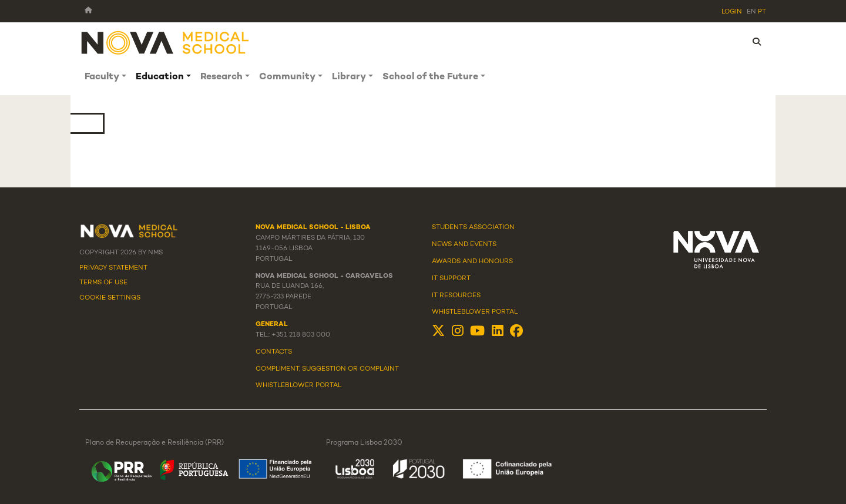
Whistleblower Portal (475, 312)
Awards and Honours (472, 261)
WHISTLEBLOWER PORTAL (298, 385)
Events (483, 244)
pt (762, 12)
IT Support (451, 278)
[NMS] (166, 42)
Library (349, 77)
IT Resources (456, 295)
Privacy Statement (113, 268)
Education (160, 77)
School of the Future (430, 77)
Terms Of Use (103, 283)
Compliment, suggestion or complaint (327, 369)
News (442, 244)
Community (287, 77)
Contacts (274, 352)
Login (732, 12)
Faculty (102, 77)
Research (221, 77)
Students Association (473, 227)
